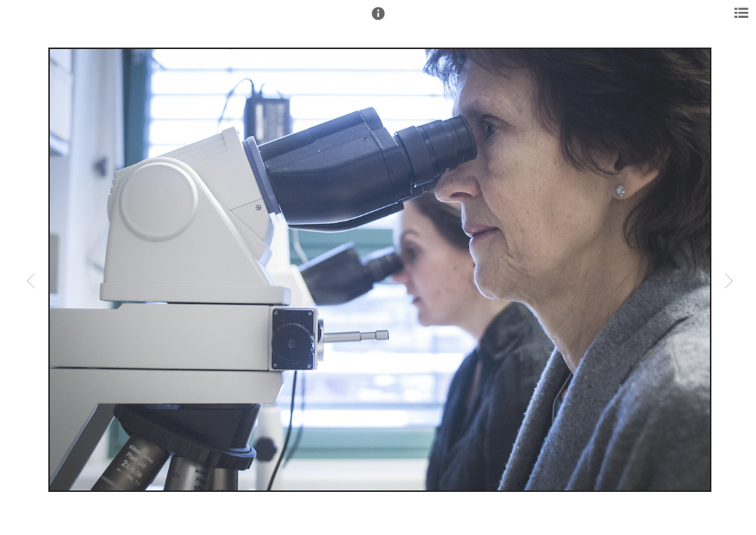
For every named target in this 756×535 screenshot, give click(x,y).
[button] (378, 20)
